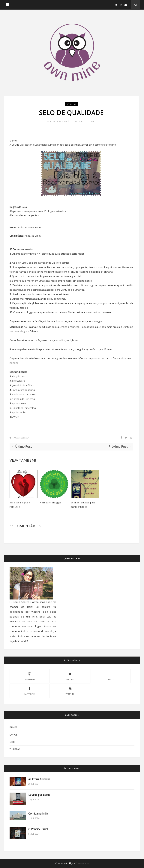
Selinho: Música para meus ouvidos (83, 505)
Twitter (70, 676)
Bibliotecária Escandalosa (34, 145)
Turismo (15, 749)
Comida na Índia (38, 813)
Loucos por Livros (39, 795)
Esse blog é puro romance (20, 505)
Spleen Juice (19, 403)
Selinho (71, 104)
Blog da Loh (19, 376)
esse (63, 303)
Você (16, 417)
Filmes (13, 727)
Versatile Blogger (51, 502)
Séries (13, 742)
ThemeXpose (82, 863)
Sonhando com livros (24, 394)
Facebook (29, 690)
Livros (14, 735)
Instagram (29, 676)
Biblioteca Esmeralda (24, 408)
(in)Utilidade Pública (23, 385)
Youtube (70, 690)
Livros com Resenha (23, 390)
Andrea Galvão (62, 122)
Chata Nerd (18, 381)
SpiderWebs (19, 412)
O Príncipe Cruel (38, 829)
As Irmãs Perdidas (39, 779)
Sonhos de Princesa (23, 399)
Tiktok (110, 676)
